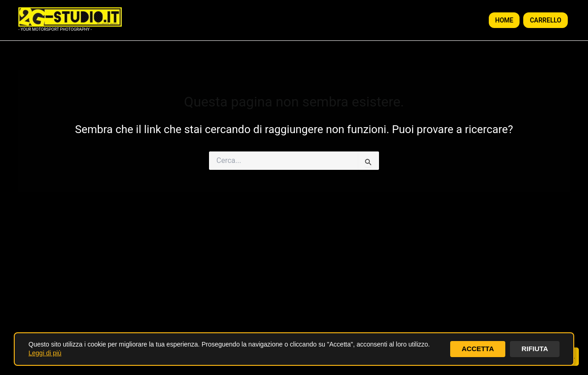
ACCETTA (475, 349)
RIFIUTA (534, 349)
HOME (504, 20)
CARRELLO (546, 20)
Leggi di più (45, 353)
